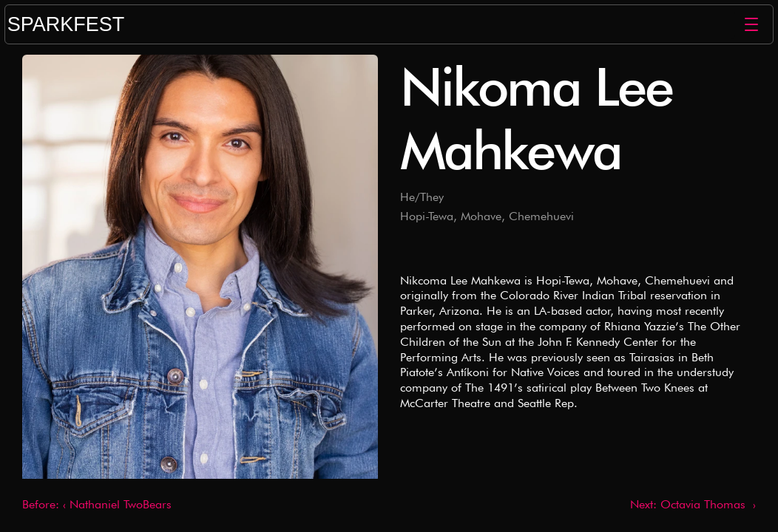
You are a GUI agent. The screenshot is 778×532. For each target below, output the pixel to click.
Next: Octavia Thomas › (693, 504)
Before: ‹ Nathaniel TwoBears (97, 504)
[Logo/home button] (373, 24)
